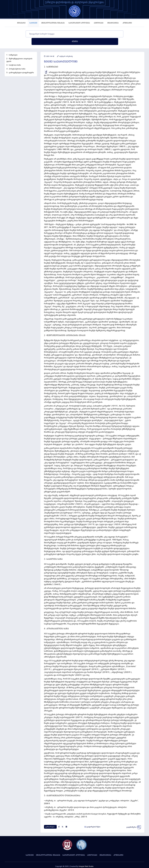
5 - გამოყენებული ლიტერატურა (20, 65)
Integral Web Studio (86, 859)
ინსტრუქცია (113, 23)
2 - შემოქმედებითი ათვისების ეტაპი (19, 53)
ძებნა (124, 34)
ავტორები (99, 23)
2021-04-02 (49, 49)
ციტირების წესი (92, 819)
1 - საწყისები (12, 47)
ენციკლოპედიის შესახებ (53, 23)
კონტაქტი (127, 23)
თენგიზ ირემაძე (65, 49)
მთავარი (21, 23)
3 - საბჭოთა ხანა (14, 58)
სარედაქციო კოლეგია (79, 23)
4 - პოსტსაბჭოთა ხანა (16, 61)
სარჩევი (33, 23)
